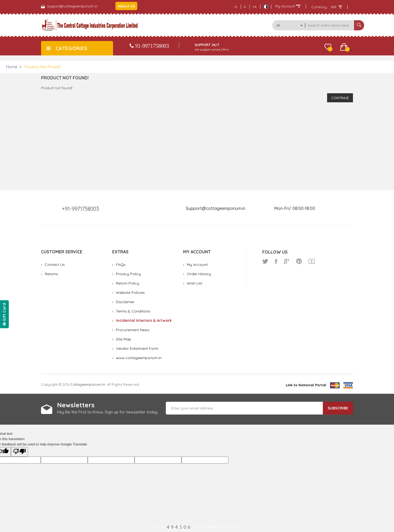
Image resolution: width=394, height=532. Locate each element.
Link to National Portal (306, 385)
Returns (51, 274)
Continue (340, 98)
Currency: (319, 7)
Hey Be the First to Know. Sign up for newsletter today (107, 412)
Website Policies (130, 293)
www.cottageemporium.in (139, 358)
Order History (199, 274)
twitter (265, 261)
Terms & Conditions (133, 311)
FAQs (121, 265)
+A (254, 7)
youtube (312, 261)
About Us (126, 6)
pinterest (299, 261)
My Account (197, 265)
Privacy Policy (128, 274)
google (287, 261)
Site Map (124, 339)
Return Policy (128, 283)
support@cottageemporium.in (72, 6)
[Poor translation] (19, 452)
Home (12, 67)
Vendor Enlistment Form (137, 348)
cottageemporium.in (88, 384)
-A (235, 7)
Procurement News (133, 330)
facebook (276, 261)
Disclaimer (125, 302)
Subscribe (338, 408)
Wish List (195, 283)
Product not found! (42, 67)
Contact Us (55, 265)
